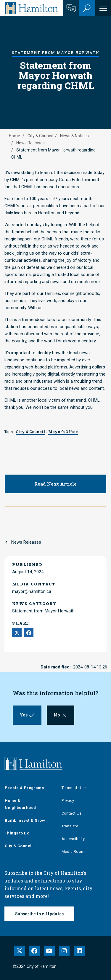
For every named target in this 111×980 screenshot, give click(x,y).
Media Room (73, 851)
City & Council (40, 136)
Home (15, 136)
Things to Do (17, 833)
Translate (70, 826)
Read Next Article (55, 484)
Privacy (68, 801)
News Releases (30, 143)
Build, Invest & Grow (25, 820)
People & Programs (24, 788)
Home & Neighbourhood (20, 804)
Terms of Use (74, 788)
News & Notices (74, 136)
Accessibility (73, 839)
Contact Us (72, 813)
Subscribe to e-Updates (39, 914)
